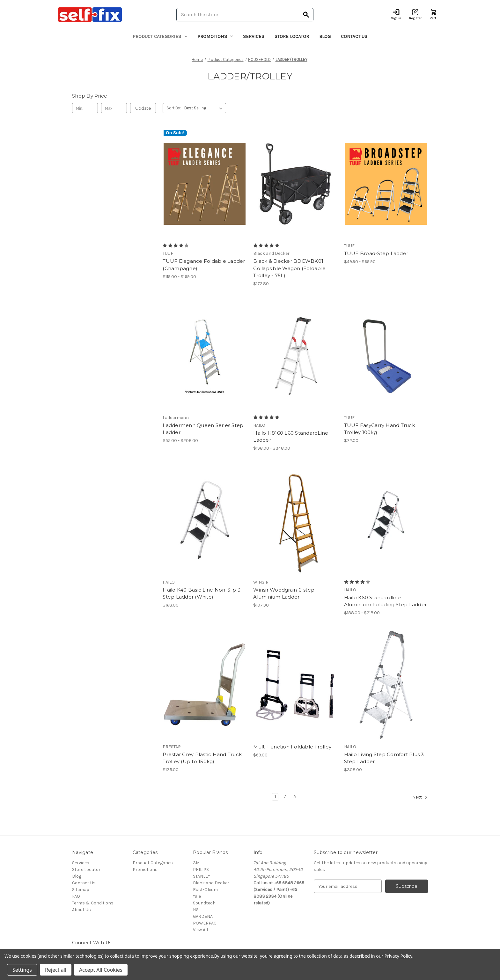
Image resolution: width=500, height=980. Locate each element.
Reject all (56, 970)
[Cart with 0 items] (433, 15)
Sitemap (81, 890)
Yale (197, 896)
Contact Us (354, 36)
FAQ (76, 896)
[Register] (415, 15)
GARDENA (203, 916)
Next (420, 797)
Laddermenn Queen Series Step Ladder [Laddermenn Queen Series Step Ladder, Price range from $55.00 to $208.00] (203, 429)
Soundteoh (204, 903)
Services (254, 36)
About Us (81, 910)
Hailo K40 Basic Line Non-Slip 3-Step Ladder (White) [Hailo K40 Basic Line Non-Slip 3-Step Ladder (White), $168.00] (202, 593)
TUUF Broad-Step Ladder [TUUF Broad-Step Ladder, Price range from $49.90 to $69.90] (376, 253)
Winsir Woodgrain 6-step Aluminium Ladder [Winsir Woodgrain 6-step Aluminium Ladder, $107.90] (284, 593)
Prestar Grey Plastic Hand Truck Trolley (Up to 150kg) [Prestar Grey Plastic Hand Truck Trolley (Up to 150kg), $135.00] (202, 758)
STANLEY (202, 876)
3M (196, 863)
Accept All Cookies (101, 970)
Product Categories (160, 36)
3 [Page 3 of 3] (295, 797)
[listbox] (205, 108)
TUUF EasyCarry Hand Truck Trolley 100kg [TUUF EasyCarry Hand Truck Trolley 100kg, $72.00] (379, 429)
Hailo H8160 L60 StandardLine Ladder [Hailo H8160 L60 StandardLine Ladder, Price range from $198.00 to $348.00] (291, 437)
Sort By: (174, 108)
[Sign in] (396, 15)
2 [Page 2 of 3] (285, 797)
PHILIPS (201, 869)
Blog (325, 36)
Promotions (215, 36)
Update (143, 108)
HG (196, 910)
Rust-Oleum (205, 890)
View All (200, 930)
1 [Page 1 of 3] (275, 797)
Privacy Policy (398, 956)
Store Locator (292, 36)
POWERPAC (205, 923)
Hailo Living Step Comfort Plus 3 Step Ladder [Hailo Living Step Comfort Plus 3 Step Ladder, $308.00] (384, 758)
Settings (22, 970)
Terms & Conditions (93, 903)
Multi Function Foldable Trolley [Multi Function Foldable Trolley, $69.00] (292, 747)
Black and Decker (211, 883)
